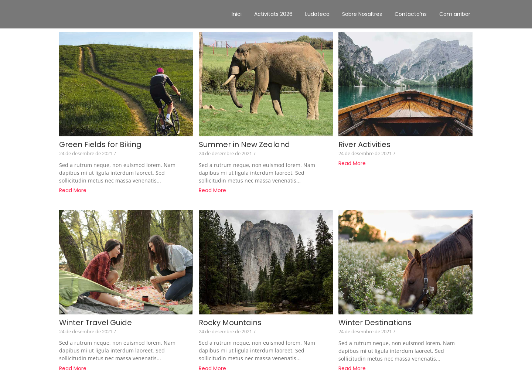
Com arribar (455, 14)
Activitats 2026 (273, 14)
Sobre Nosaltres (362, 14)
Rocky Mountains (230, 323)
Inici (237, 14)
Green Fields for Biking (100, 145)
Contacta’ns (411, 14)
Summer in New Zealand (244, 145)
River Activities (364, 145)
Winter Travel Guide (96, 323)
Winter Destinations (375, 323)
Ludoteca (317, 14)
